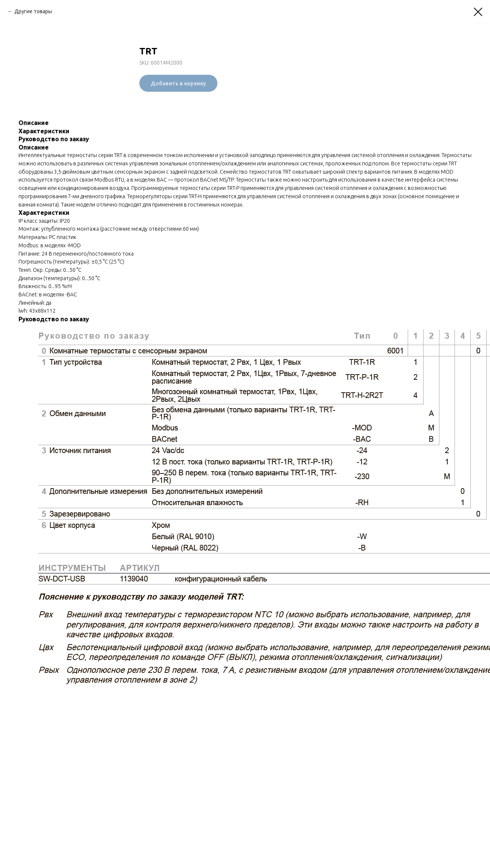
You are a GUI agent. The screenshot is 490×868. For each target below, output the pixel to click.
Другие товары (33, 11)
